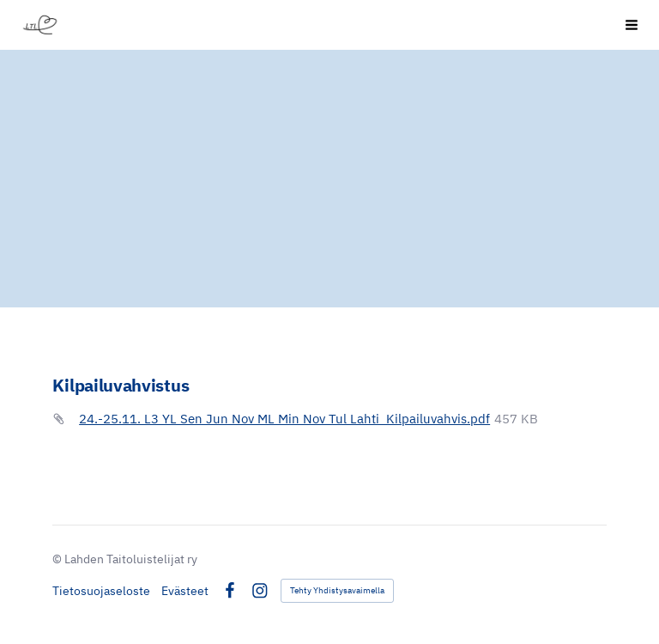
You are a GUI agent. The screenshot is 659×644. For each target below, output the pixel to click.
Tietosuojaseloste (101, 591)
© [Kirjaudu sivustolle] (58, 559)
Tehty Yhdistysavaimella (337, 590)
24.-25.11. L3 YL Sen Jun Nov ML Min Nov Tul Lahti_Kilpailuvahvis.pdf (284, 419)
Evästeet (185, 591)
